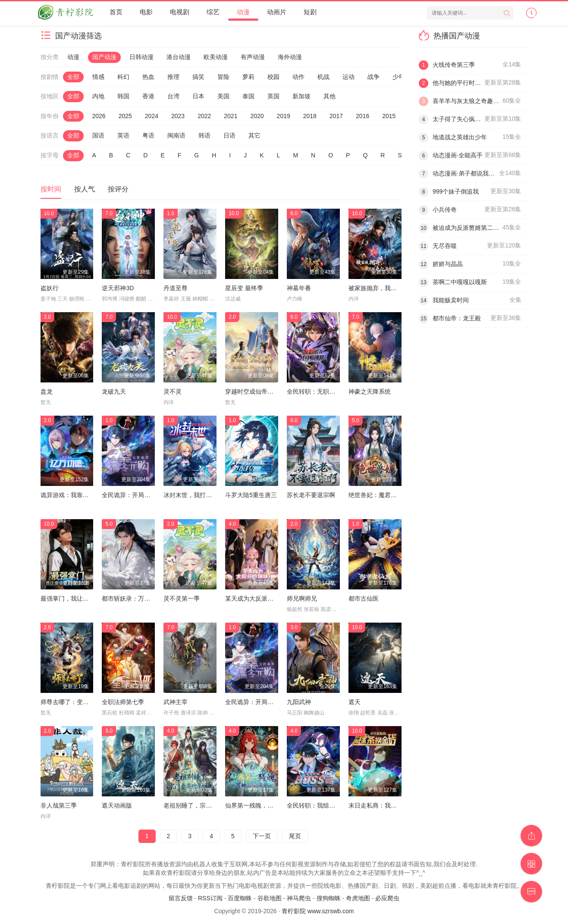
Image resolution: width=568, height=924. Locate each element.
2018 (310, 116)
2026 (99, 116)
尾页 (295, 836)
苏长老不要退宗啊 (311, 495)
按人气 (85, 189)
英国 (273, 96)
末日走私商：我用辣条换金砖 (388, 805)
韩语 (204, 135)
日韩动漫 (141, 57)
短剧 (310, 12)
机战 (323, 77)
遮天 (355, 702)
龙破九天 (114, 392)
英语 (123, 135)
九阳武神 (299, 702)
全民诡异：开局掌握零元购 (138, 495)
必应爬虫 (387, 898)
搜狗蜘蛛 (329, 898)
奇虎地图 (358, 898)
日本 (198, 96)
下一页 (262, 836)
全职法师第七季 (123, 702)
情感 (98, 77)
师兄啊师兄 (302, 598)
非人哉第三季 (59, 805)
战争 (373, 77)
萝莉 (248, 77)
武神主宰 (176, 702)
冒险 (223, 77)
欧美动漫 (216, 57)
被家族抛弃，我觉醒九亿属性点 (391, 288)
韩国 (123, 96)
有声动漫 (253, 57)
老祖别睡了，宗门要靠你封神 (203, 805)
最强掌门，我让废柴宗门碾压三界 (86, 598)
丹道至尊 (176, 288)
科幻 (123, 77)
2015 (389, 116)
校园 (273, 77)
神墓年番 (299, 288)
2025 (125, 116)
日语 (229, 135)
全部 (73, 77)
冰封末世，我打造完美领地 (200, 495)
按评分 (118, 189)
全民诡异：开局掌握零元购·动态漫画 (274, 702)
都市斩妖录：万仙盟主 (132, 598)
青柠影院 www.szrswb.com (318, 911)
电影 (146, 12)
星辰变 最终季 (244, 288)
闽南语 (176, 135)
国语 (98, 135)
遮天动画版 (117, 805)
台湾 (173, 96)
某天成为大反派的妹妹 (255, 598)
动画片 (277, 12)
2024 (152, 116)
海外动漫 (290, 57)
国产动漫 (104, 57)
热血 (148, 77)
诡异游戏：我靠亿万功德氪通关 (83, 495)
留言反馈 (181, 898)
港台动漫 (179, 57)
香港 (148, 96)
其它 (254, 135)
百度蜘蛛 (240, 898)
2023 (178, 116)
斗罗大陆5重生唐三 (251, 495)
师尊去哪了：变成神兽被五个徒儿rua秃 (93, 702)
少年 (399, 77)
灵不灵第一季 (182, 598)
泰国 (248, 96)
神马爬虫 (299, 898)
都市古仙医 (364, 598)
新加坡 (301, 96)
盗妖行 (50, 288)
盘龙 (47, 392)
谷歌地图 (270, 898)
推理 (173, 77)
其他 (330, 96)
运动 (348, 77)
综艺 (213, 12)
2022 (204, 116)
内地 (98, 96)
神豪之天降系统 (370, 392)
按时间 (51, 189)
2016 (362, 116)
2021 (231, 116)
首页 (116, 12)
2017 (336, 116)
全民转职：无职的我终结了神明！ (332, 392)
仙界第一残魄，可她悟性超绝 (264, 805)
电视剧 (180, 12)
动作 (298, 77)
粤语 (148, 135)
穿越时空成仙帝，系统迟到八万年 (270, 392)
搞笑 (198, 77)
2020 (257, 116)
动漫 (243, 12)
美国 (223, 96)
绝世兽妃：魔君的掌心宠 (382, 495)
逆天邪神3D (118, 288)
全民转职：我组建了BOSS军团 (328, 805)
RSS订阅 (210, 898)
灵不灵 (173, 392)
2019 (284, 116)
